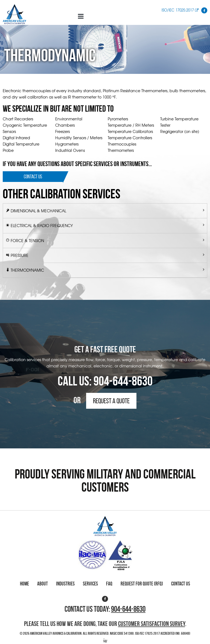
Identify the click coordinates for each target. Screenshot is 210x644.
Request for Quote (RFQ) (142, 584)
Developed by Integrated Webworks (105, 641)
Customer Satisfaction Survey (152, 624)
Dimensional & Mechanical (38, 211)
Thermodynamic (27, 270)
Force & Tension (27, 240)
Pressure (20, 255)
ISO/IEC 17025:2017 (180, 10)
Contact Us (33, 177)
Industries (65, 584)
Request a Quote (111, 401)
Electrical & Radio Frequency (42, 225)
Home (24, 584)
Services (90, 584)
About (43, 584)
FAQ (109, 584)
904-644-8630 (123, 381)
